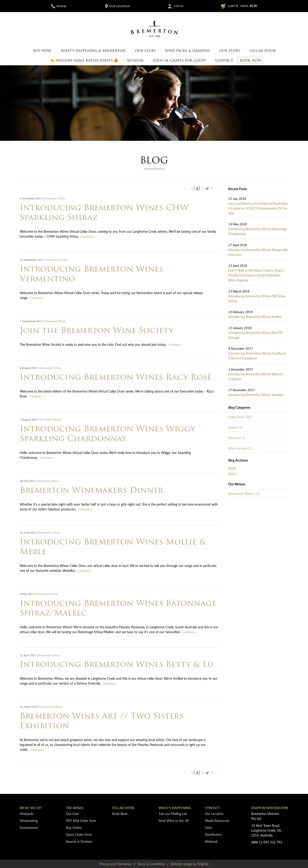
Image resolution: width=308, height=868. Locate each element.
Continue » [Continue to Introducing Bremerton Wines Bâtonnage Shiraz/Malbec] (189, 632)
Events (235, 427)
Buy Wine (42, 51)
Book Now (250, 60)
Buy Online (74, 827)
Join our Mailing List (173, 814)
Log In (179, 6)
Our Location (214, 814)
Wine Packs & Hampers (187, 51)
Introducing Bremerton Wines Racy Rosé (116, 377)
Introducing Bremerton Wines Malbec (255, 317)
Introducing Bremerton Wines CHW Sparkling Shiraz (104, 212)
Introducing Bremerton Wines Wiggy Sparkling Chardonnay (108, 433)
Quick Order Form (79, 834)
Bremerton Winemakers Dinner (91, 490)
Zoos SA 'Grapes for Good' (179, 60)
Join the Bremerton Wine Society (97, 330)
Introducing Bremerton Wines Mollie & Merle (113, 546)
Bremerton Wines (55, 198)
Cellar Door (263, 51)
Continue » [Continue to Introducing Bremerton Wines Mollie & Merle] (84, 570)
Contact (224, 60)
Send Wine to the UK (174, 821)
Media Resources (217, 821)
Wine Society (240, 448)
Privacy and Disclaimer (116, 864)
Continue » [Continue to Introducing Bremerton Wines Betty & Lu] (110, 683)
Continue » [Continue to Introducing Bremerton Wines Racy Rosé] (36, 396)
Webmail (211, 841)
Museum (135, 60)
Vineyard (237, 438)
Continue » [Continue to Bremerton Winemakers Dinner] (85, 509)
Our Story (230, 51)
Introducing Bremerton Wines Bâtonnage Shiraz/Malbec (118, 608)
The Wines (75, 808)
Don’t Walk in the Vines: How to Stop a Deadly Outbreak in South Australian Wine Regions (256, 275)
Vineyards (27, 814)
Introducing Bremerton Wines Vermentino (91, 274)
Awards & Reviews (79, 841)
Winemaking (29, 821)
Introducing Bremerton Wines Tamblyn (256, 395)
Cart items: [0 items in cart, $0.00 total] (243, 6)
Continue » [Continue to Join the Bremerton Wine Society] (175, 344)
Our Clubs (145, 51)
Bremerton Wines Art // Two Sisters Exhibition (102, 721)
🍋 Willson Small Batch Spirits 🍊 (84, 60)
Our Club (72, 814)
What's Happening (175, 808)
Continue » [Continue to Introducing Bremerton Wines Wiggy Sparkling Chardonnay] (47, 457)
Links (208, 827)
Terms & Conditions (151, 864)
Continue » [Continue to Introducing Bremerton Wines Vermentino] (37, 298)
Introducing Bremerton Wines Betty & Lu (116, 664)
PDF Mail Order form (81, 821)
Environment (29, 827)
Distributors (213, 834)
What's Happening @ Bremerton (93, 51)
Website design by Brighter (190, 864)
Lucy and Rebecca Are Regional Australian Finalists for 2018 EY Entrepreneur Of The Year (258, 208)
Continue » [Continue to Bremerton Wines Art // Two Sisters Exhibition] (37, 749)
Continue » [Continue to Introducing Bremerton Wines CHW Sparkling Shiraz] (88, 236)
